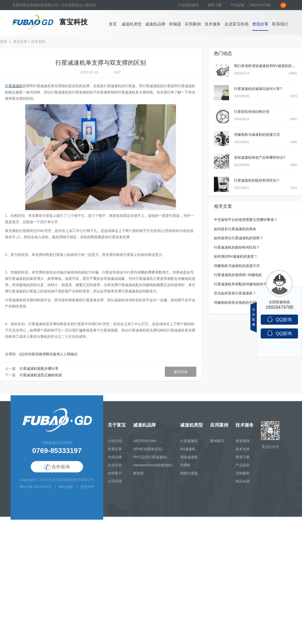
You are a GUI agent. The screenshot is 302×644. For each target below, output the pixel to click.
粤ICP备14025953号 (36, 491)
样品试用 (243, 485)
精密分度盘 (189, 477)
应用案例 (193, 24)
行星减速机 (189, 445)
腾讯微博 (53, 354)
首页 (113, 24)
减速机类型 (132, 24)
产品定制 (237, 5)
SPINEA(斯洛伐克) (148, 453)
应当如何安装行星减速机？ (235, 293)
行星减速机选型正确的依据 (41, 375)
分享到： (12, 354)
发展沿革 (115, 453)
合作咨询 (57, 471)
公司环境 (115, 485)
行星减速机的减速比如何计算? (258, 89)
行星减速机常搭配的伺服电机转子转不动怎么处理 (253, 284)
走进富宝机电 (237, 24)
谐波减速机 (189, 461)
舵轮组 (138, 477)
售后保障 (243, 445)
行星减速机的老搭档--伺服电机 (238, 275)
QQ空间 (25, 354)
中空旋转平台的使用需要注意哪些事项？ (246, 220)
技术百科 (38, 42)
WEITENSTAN (145, 445)
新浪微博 (39, 354)
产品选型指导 (189, 5)
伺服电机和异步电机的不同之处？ (240, 302)
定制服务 (243, 477)
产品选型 (243, 469)
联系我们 (280, 24)
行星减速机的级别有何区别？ (257, 180)
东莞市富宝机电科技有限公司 (71, 484)
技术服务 (213, 24)
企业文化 (115, 469)
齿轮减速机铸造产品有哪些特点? (260, 157)
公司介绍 (115, 445)
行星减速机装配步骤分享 (39, 368)
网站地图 (66, 491)
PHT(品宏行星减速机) (150, 461)
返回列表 (181, 372)
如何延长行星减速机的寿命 (235, 229)
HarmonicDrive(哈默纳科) (153, 469)
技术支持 (243, 453)
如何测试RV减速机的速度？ (236, 256)
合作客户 (115, 477)
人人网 (65, 354)
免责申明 (87, 491)
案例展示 (217, 445)
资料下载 (215, 5)
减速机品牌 (155, 24)
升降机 (185, 469)
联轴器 (175, 24)
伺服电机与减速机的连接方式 (257, 134)
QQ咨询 (279, 319)
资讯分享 (260, 24)
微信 (74, 354)
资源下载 (243, 461)
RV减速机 (188, 453)
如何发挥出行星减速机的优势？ (239, 238)
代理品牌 (115, 461)
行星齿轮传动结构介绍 (252, 112)
